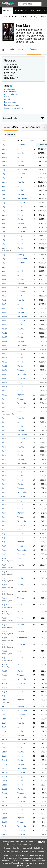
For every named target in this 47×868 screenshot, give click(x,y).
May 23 (5, 236)
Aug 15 (5, 605)
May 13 (5, 194)
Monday (21, 161)
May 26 (5, 248)
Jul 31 (4, 525)
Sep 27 (5, 810)
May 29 (5, 263)
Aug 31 (5, 696)
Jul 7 (4, 426)
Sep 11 (5, 744)
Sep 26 (5, 805)
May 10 (5, 182)
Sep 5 (4, 719)
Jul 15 (4, 459)
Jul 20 (4, 480)
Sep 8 (4, 731)
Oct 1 (4, 826)
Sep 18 (5, 772)
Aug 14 (5, 598)
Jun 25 (4, 374)
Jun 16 (4, 337)
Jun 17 (4, 341)
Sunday (20, 157)
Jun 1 (4, 275)
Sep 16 (5, 764)
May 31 (5, 271)
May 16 (5, 207)
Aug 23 (5, 658)
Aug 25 (5, 671)
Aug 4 (4, 542)
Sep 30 (5, 822)
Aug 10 (5, 572)
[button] (44, 3)
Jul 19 (4, 476)
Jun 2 (4, 279)
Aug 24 (5, 664)
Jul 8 (4, 430)
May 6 (4, 165)
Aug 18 (5, 625)
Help (41, 848)
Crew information (11, 92)
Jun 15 (4, 333)
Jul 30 (4, 521)
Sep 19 (5, 777)
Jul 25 (4, 501)
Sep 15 (5, 760)
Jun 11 (4, 316)
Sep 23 (5, 793)
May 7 (4, 170)
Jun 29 (4, 391)
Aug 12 (5, 585)
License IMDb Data (30, 848)
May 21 (5, 227)
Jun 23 (4, 366)
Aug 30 (5, 692)
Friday (20, 149)
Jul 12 (4, 447)
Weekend (14, 17)
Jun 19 (4, 349)
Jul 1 (4, 399)
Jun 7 (4, 300)
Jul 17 (4, 468)
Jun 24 (4, 370)
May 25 (5, 244)
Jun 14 (4, 329)
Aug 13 (5, 591)
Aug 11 (5, 578)
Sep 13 (5, 752)
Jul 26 (4, 505)
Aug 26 (5, 675)
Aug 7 (4, 554)
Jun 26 (4, 378)
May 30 (5, 267)
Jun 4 (4, 288)
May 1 (4, 145)
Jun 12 (4, 321)
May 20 (5, 223)
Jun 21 (4, 358)
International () (13, 70)
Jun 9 (4, 308)
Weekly (24, 17)
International (21, 11)
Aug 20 (5, 638)
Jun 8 (4, 304)
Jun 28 (4, 387)
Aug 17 (5, 618)
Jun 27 (4, 382)
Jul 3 (4, 407)
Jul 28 (4, 513)
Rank (32, 141)
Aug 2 (4, 534)
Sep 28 (5, 814)
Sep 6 (4, 723)
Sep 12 (5, 748)
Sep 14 (5, 756)
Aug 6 (4, 550)
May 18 (5, 215)
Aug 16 (5, 611)
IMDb (34, 852)
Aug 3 (4, 538)
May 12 (5, 190)
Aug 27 (5, 679)
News (6, 97)
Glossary (8, 848)
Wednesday (22, 170)
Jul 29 (4, 517)
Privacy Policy (17, 863)
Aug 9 (4, 565)
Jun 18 (4, 345)
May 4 (4, 157)
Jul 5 (4, 418)
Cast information (11, 89)
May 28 (5, 259)
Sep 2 (4, 706)
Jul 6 (4, 422)
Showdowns (27, 844)
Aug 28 (5, 683)
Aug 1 (4, 529)
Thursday (21, 145)
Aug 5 (4, 546)
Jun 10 (4, 312)
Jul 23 (4, 492)
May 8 (4, 174)
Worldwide (36, 11)
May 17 (5, 211)
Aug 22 (5, 651)
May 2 (4, 149)
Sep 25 (5, 801)
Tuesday (21, 165)
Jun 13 (4, 325)
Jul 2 (4, 403)
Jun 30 (4, 395)
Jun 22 (4, 362)
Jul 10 (4, 439)
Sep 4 (4, 715)
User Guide (17, 848)
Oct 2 (4, 830)
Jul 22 (4, 488)
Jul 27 (4, 509)
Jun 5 (4, 292)
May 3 (4, 153)
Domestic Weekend (31, 127)
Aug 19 (5, 631)
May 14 (5, 198)
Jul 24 (4, 496)
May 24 (5, 240)
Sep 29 (5, 818)
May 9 (4, 178)
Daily (4, 17)
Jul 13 (4, 451)
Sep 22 (5, 789)
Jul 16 (4, 463)
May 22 (5, 231)
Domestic (8, 11)
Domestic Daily (11, 127)
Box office (8, 99)
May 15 (5, 203)
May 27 (5, 255)
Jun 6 (4, 296)
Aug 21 (5, 644)
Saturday (21, 153)
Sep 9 (4, 735)
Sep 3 (4, 711)
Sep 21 (5, 785)
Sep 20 (5, 781)
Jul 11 (4, 443)
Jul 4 (4, 411)
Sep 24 (5, 797)
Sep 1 (4, 700)
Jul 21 (4, 484)
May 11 (5, 186)
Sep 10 (5, 739)
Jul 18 (4, 472)
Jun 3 (4, 283)
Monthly (34, 17)
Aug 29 (5, 687)
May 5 (4, 161)
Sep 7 (4, 727)
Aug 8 (4, 558)
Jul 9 (4, 435)
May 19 (5, 219)
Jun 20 (4, 354)
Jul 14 (4, 455)
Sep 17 (5, 768)
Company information (13, 94)
